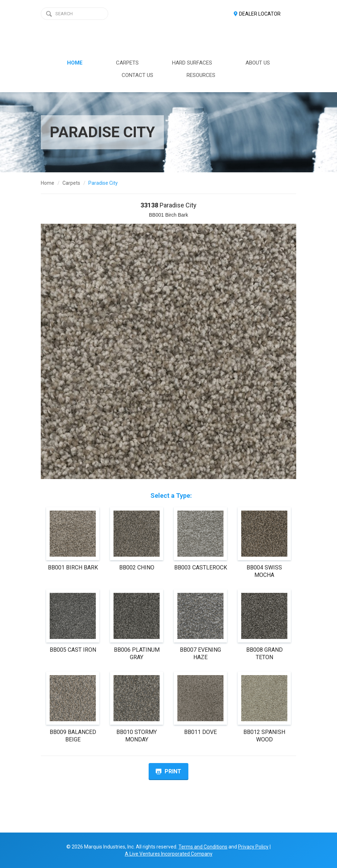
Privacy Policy (253, 847)
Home (48, 183)
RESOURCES (201, 75)
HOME (75, 63)
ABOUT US (258, 63)
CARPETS (127, 63)
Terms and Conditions (203, 847)
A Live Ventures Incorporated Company (169, 854)
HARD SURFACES (192, 63)
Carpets (71, 183)
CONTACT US (137, 75)
